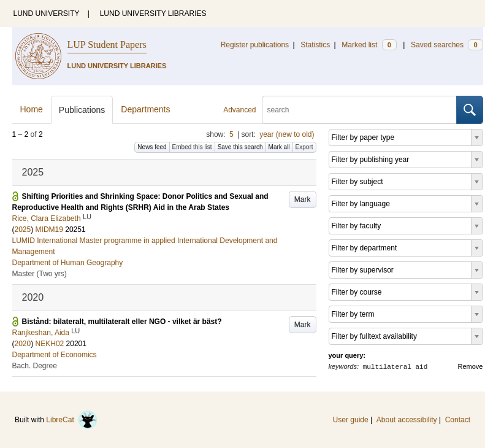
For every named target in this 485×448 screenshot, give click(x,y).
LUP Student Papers (107, 44)
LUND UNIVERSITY (47, 14)
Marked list (369, 45)
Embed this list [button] (192, 147)
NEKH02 (50, 344)
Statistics (315, 45)
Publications (82, 110)
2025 (23, 230)
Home (32, 109)
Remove (471, 366)
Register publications (255, 45)
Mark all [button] (279, 147)
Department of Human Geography (68, 263)
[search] (359, 110)
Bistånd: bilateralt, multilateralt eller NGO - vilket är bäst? (122, 322)
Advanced (239, 110)
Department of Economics (55, 355)
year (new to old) (287, 134)
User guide (351, 420)
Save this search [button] (240, 147)
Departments (145, 109)
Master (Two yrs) (40, 274)
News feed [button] (152, 147)
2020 (23, 344)
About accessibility (407, 420)
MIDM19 (49, 230)
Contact (458, 420)
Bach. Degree (35, 366)
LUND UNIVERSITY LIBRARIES (153, 14)
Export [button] (304, 147)
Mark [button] (303, 199)
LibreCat (72, 420)
